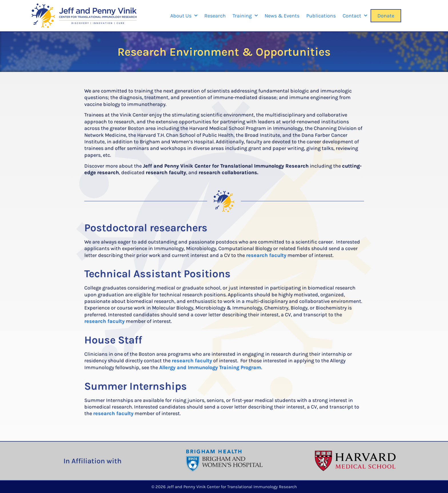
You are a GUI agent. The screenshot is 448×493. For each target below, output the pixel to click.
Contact (355, 16)
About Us (184, 16)
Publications (321, 16)
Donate (386, 16)
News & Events (282, 16)
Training (245, 16)
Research (215, 16)
